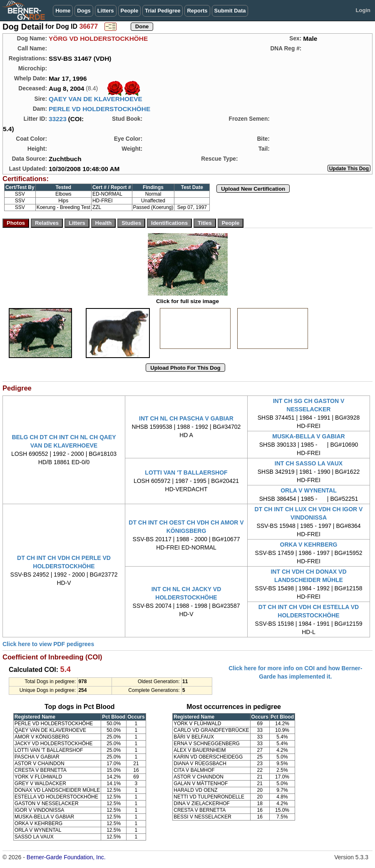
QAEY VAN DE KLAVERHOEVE (96, 99)
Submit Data (230, 11)
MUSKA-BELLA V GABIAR (308, 436)
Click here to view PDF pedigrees (48, 644)
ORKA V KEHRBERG (309, 545)
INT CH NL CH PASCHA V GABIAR (186, 418)
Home (63, 11)
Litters (106, 11)
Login (363, 10)
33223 (58, 119)
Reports (197, 11)
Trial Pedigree (163, 11)
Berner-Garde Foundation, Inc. (66, 857)
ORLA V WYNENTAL (309, 490)
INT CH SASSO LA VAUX (309, 463)
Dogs (84, 11)
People (130, 11)
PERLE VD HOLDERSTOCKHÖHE (99, 109)
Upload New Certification (253, 189)
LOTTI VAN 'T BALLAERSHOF (186, 473)
